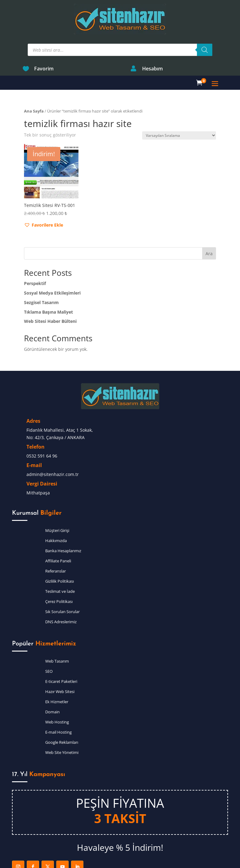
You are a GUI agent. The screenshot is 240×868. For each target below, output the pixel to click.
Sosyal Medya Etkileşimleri (52, 264)
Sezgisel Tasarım (41, 273)
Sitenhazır (117, 861)
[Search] (205, 21)
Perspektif (35, 254)
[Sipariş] (179, 106)
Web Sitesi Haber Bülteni (50, 292)
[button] (44, 196)
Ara (209, 224)
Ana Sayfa (34, 82)
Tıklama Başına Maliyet (48, 283)
